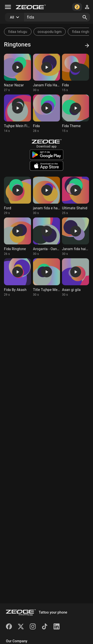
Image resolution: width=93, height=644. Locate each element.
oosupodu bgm (50, 32)
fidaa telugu (18, 32)
